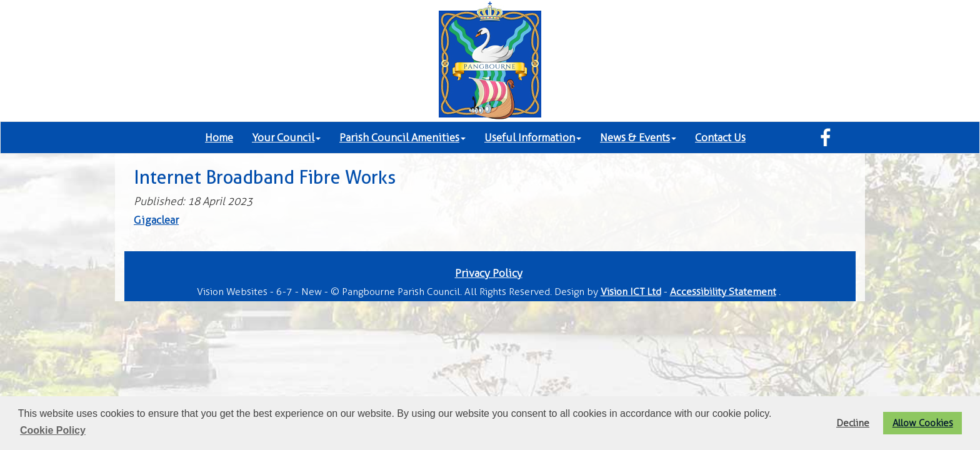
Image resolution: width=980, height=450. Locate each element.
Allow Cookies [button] (923, 423)
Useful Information (533, 137)
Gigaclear (156, 220)
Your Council (286, 137)
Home (219, 137)
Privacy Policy (489, 273)
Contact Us (720, 137)
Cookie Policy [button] (53, 430)
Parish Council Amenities (402, 137)
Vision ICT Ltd (631, 292)
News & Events (638, 137)
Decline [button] (853, 423)
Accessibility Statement (723, 292)
